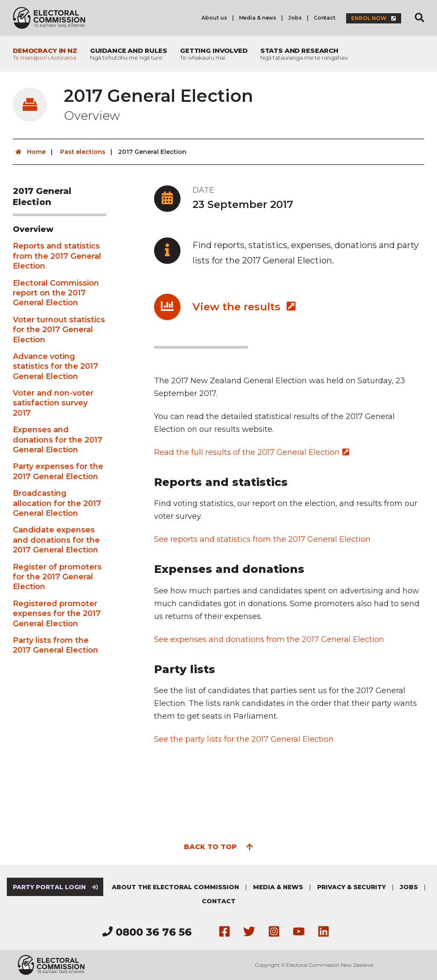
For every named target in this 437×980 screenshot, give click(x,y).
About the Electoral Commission (175, 887)
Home (29, 152)
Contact (325, 18)
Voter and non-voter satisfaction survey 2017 (53, 403)
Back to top (219, 846)
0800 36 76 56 (147, 932)
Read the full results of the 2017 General (252, 452)
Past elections (83, 152)
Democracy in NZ (45, 54)
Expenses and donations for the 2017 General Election (58, 440)
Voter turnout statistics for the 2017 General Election (59, 330)
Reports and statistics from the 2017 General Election (57, 256)
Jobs (295, 18)
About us (214, 18)
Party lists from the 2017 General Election (55, 645)
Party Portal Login (55, 887)
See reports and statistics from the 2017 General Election (262, 539)
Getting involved (214, 54)
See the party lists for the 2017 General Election (244, 739)
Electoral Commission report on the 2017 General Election (56, 293)
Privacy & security (351, 887)
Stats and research (304, 54)
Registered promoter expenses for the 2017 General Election (57, 614)
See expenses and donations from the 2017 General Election (269, 639)
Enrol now (374, 18)
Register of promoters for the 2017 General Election (57, 577)
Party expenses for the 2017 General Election (58, 471)
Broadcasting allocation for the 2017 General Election (57, 503)
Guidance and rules (129, 54)
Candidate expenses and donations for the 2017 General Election (56, 540)
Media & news (258, 18)
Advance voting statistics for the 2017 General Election (55, 366)
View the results (244, 307)
